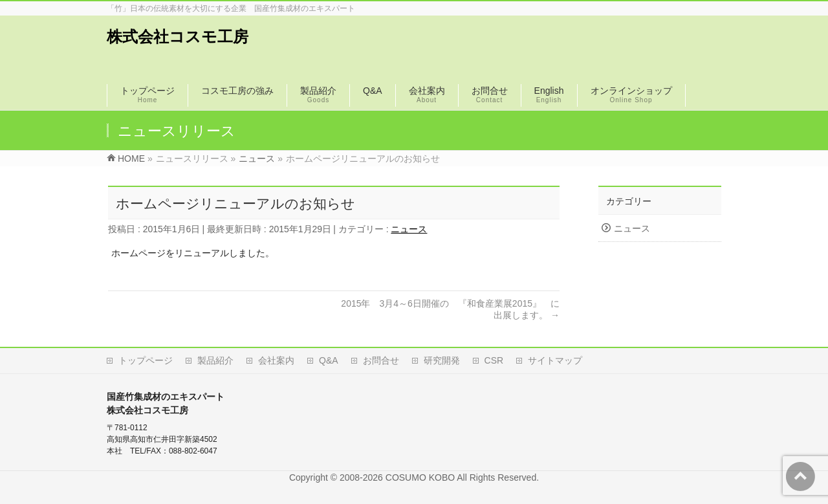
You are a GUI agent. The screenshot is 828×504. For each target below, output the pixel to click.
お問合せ (381, 360)
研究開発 (442, 360)
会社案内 (276, 360)
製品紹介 (215, 360)
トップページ (146, 360)
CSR (494, 360)
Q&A (329, 360)
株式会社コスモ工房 (178, 37)
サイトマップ (555, 360)
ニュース (409, 229)
